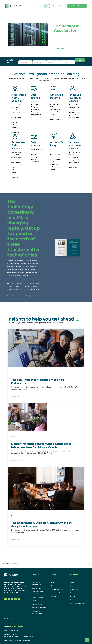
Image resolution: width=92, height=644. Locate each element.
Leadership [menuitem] (74, 586)
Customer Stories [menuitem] (57, 589)
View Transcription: (46, 564)
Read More (17, 397)
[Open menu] (40, 6)
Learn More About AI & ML (19, 296)
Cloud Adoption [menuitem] (38, 597)
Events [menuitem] (53, 586)
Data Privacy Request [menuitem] (77, 603)
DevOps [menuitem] (35, 601)
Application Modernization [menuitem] (37, 612)
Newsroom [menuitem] (74, 589)
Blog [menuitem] (53, 582)
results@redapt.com (16, 627)
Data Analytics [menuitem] (37, 604)
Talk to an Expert (77, 6)
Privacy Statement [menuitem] (77, 600)
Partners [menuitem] (73, 593)
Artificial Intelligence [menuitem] (39, 608)
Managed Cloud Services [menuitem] (37, 593)
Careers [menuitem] (73, 596)
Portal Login (57, 6)
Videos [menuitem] (54, 596)
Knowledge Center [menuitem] (57, 593)
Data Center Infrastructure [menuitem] (37, 584)
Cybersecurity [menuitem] (37, 588)
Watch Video (61, 49)
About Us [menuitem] (74, 582)
